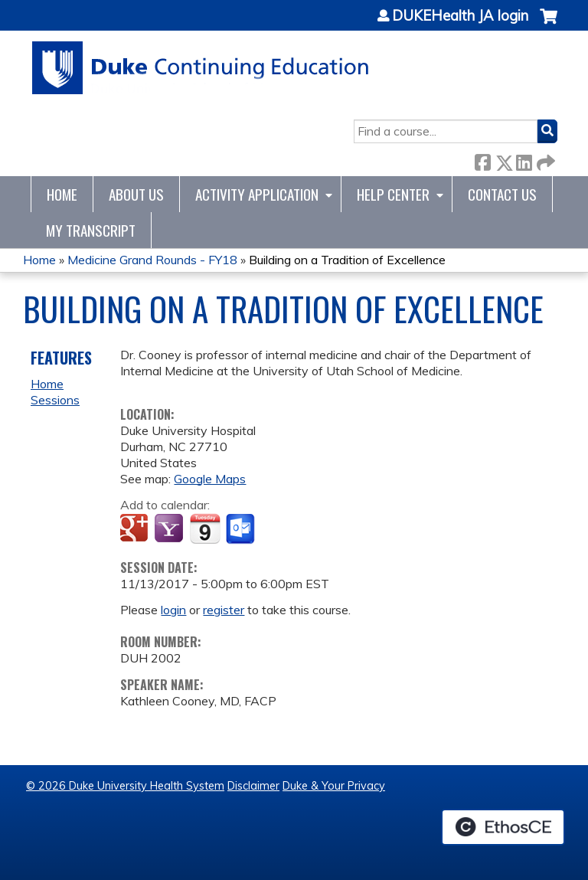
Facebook (482, 160)
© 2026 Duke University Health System (125, 786)
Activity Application (257, 194)
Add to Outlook (242, 529)
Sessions (55, 400)
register (224, 610)
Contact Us (502, 194)
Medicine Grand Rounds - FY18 (152, 260)
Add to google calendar (136, 529)
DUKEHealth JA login (460, 16)
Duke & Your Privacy (334, 786)
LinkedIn (524, 160)
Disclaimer (253, 786)
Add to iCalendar (205, 528)
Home (62, 194)
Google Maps (210, 479)
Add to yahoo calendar (170, 529)
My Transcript (91, 230)
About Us (136, 194)
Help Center (393, 194)
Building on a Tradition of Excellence (347, 260)
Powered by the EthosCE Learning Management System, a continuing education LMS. (503, 827)
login (173, 610)
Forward (544, 160)
